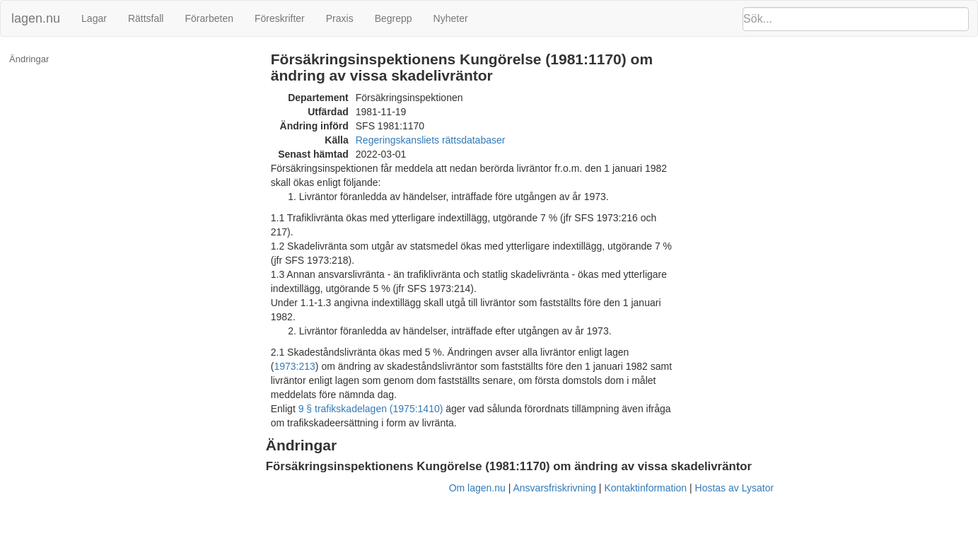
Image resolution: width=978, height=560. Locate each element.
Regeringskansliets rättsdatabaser (431, 140)
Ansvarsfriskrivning (554, 488)
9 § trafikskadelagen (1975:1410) (371, 409)
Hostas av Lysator (735, 488)
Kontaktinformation (645, 488)
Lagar (94, 18)
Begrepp (394, 18)
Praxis (340, 18)
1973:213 (294, 366)
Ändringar (29, 59)
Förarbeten (209, 18)
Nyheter (451, 18)
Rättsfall (146, 18)
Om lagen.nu (477, 488)
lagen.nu (36, 18)
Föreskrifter (280, 18)
